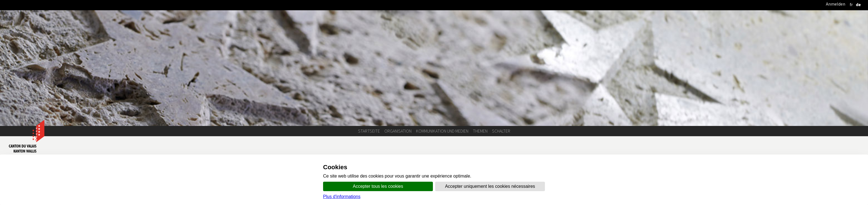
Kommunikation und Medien (442, 131)
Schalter (501, 131)
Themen (480, 131)
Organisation (398, 131)
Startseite (369, 131)
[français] (851, 5)
